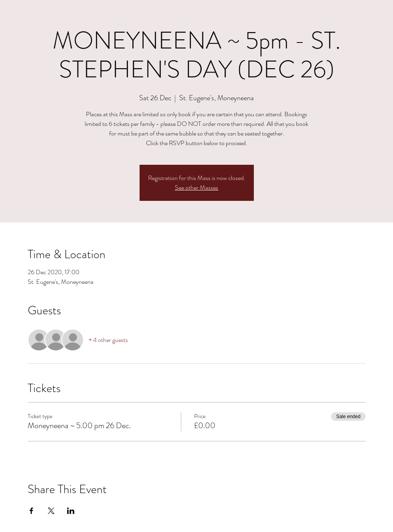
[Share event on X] (51, 511)
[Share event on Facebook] (31, 511)
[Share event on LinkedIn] (71, 511)
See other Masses (196, 187)
